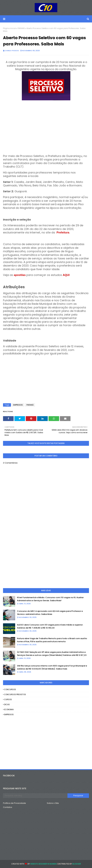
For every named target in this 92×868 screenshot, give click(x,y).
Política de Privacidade (14, 803)
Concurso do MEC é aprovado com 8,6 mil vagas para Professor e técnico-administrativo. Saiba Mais (50, 613)
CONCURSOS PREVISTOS (15, 694)
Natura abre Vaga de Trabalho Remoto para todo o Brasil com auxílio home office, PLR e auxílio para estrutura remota (52, 640)
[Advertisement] (46, 129)
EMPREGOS (18, 405)
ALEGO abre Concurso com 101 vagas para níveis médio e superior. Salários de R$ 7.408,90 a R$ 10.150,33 (50, 626)
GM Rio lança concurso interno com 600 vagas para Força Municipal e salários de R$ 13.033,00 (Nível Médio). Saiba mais (52, 667)
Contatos (8, 807)
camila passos (12, 51)
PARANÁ (21, 28)
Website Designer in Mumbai (43, 864)
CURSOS (8, 699)
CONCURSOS (10, 689)
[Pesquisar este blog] (35, 796)
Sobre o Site (53, 803)
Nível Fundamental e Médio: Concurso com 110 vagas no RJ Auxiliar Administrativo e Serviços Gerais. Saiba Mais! (50, 599)
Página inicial (9, 28)
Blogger (77, 864)
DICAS (7, 704)
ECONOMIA (9, 709)
